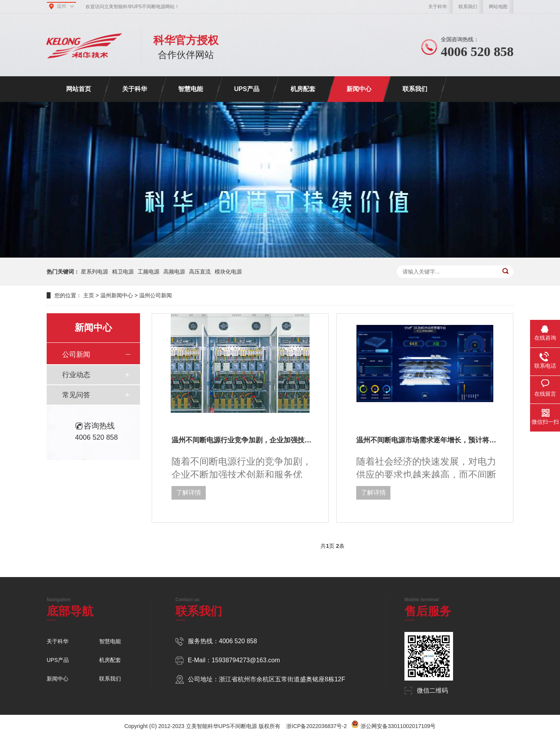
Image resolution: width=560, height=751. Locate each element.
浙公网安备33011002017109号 (398, 726)
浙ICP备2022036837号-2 (317, 726)
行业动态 (76, 375)
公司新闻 (76, 354)
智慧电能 (191, 89)
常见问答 (76, 395)
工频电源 (149, 272)
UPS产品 (247, 89)
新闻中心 (359, 89)
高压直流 (200, 272)
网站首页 (79, 89)
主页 (89, 295)
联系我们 (468, 7)
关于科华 (437, 7)
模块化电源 (228, 272)
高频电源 (174, 272)
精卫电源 (123, 272)
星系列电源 (94, 272)
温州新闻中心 (117, 295)
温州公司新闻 (156, 295)
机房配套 (303, 89)
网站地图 (498, 7)
